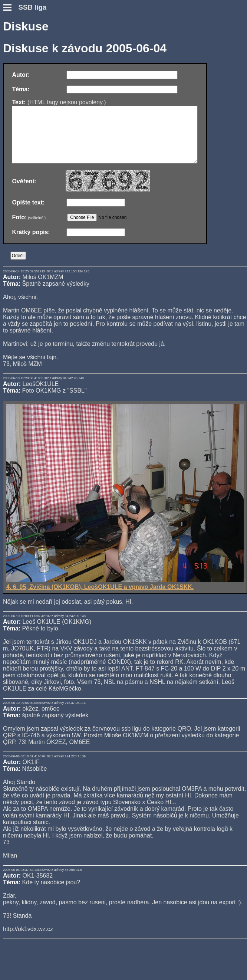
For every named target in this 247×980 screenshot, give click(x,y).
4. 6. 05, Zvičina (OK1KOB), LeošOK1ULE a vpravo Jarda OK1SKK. (125, 595)
